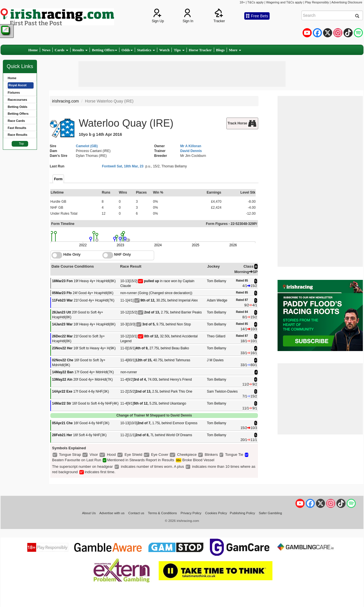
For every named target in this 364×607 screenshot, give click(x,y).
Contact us (136, 513)
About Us (89, 513)
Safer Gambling (270, 513)
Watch (164, 50)
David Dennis (191, 151)
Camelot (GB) (87, 146)
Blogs (220, 50)
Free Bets (257, 16)
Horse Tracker (200, 50)
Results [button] (80, 50)
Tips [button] (179, 50)
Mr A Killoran (191, 146)
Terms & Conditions (162, 513)
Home (33, 50)
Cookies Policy (216, 513)
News (46, 50)
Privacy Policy (191, 513)
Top (21, 143)
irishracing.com (65, 101)
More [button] (235, 50)
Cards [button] (61, 50)
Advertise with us (112, 513)
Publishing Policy (242, 513)
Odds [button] (127, 50)
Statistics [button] (146, 50)
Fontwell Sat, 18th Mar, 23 (123, 166)
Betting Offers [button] (105, 50)
